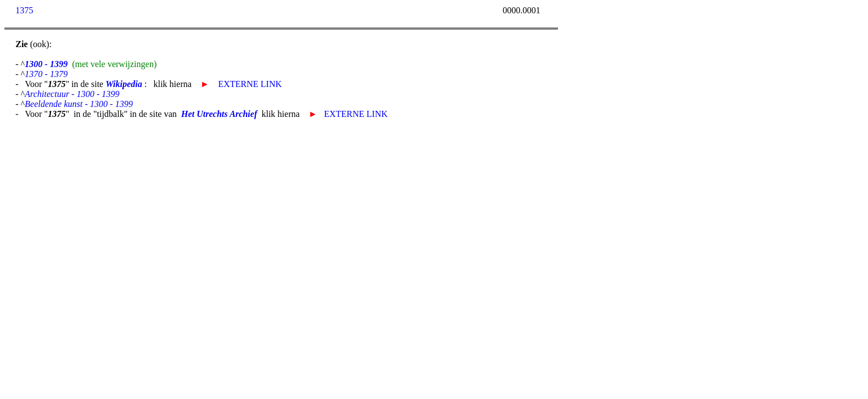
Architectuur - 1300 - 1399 (72, 94)
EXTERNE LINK (250, 84)
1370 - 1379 (46, 74)
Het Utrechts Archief (219, 114)
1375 (24, 10)
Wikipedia (124, 84)
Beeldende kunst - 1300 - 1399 (79, 104)
